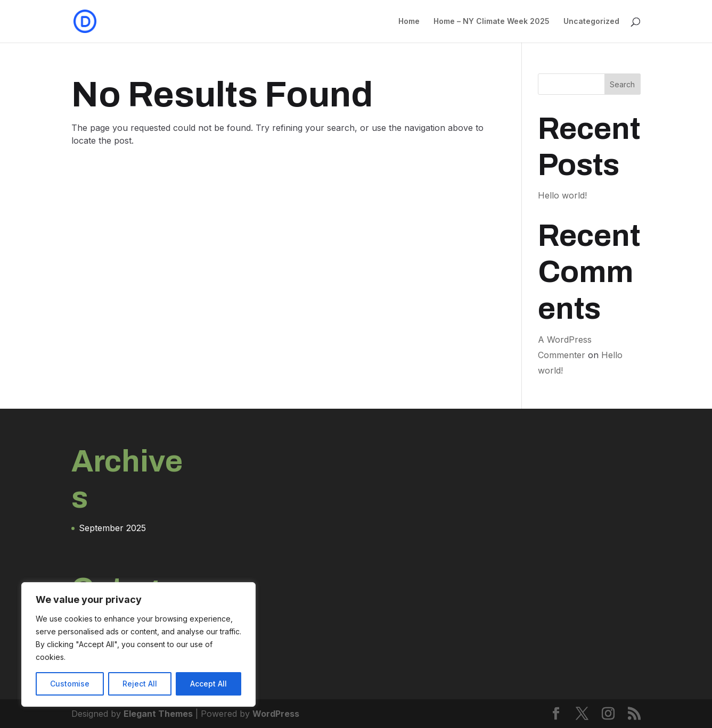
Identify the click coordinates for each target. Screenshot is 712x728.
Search (622, 84)
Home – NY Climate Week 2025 (492, 22)
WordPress (276, 714)
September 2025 (112, 528)
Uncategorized (591, 22)
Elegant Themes (158, 714)
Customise (70, 684)
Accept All (208, 684)
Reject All (140, 684)
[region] (138, 644)
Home (409, 22)
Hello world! (562, 195)
